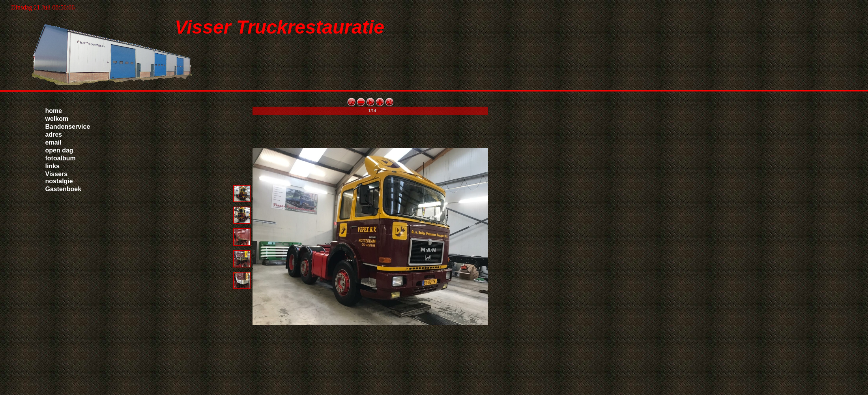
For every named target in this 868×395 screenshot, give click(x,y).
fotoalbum (61, 158)
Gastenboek (64, 189)
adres (54, 134)
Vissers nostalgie (59, 178)
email (53, 142)
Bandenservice (68, 127)
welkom (57, 119)
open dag (59, 150)
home (54, 111)
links (52, 166)
